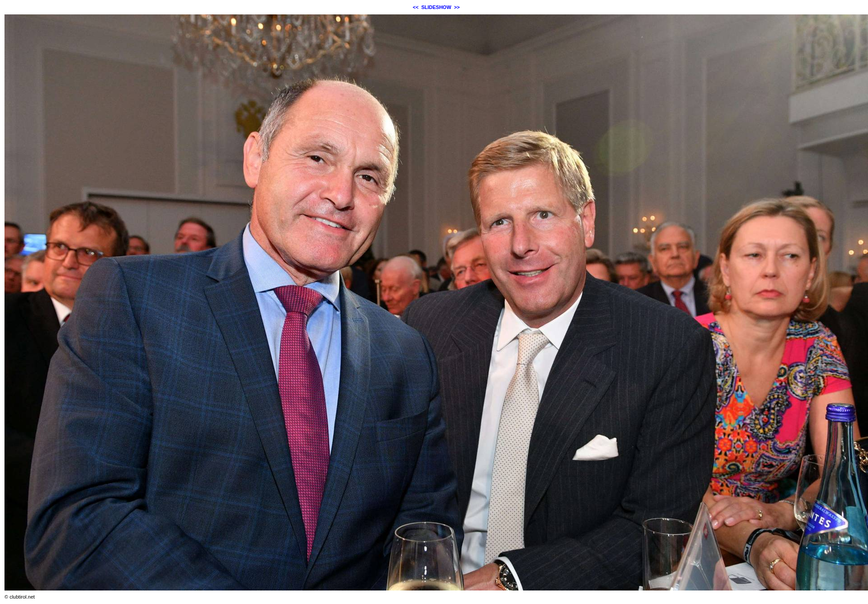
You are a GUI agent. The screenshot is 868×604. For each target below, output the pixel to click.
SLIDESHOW (436, 7)
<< (416, 7)
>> (457, 7)
